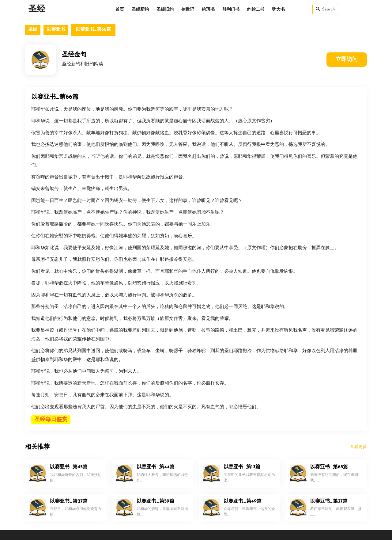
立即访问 (347, 60)
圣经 (37, 10)
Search (325, 9)
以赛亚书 (56, 30)
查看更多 (358, 447)
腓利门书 (231, 10)
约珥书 (208, 10)
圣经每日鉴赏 (51, 420)
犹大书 (278, 10)
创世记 (188, 10)
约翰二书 (256, 10)
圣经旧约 (165, 10)
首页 (120, 10)
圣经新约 (140, 10)
